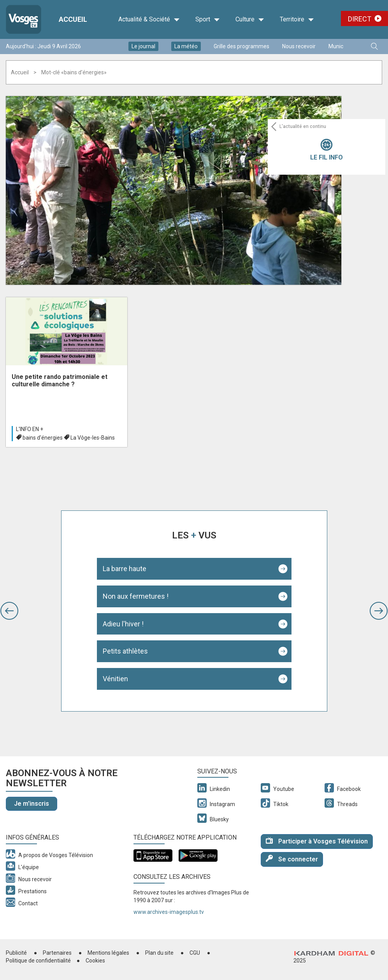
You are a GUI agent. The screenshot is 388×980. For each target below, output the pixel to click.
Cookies (95, 961)
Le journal (143, 46)
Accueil (20, 72)
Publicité (16, 953)
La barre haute (125, 569)
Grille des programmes (241, 46)
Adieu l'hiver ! (123, 624)
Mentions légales (108, 953)
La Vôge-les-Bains (93, 438)
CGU (195, 953)
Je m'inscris (32, 804)
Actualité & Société (149, 19)
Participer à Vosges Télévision (317, 841)
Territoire (297, 19)
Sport (208, 19)
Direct (360, 19)
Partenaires (57, 953)
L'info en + (30, 429)
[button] (9, 611)
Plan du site (159, 953)
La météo (186, 46)
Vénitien (115, 679)
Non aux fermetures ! (136, 596)
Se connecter (292, 859)
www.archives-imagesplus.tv (169, 912)
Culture (250, 19)
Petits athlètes (125, 651)
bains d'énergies (43, 438)
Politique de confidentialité (38, 961)
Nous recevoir (299, 46)
